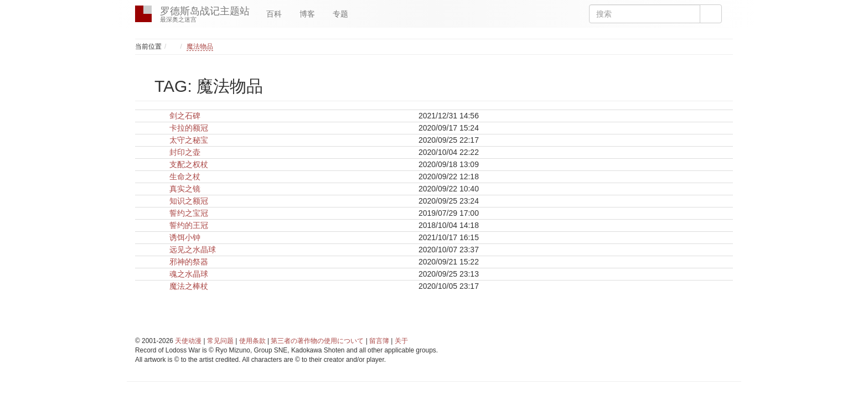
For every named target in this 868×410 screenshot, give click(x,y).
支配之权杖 (189, 164)
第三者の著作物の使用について (317, 341)
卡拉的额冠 (189, 128)
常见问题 (220, 341)
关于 (401, 341)
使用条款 (252, 341)
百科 (274, 14)
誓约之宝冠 (189, 213)
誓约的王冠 (189, 225)
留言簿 (379, 341)
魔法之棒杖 (189, 286)
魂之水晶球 (189, 274)
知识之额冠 (189, 201)
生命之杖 (185, 177)
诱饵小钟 (185, 237)
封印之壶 (185, 152)
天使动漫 (188, 341)
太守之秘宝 (189, 140)
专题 (340, 14)
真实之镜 (185, 189)
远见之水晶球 (193, 250)
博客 (307, 14)
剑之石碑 (185, 116)
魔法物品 (200, 46)
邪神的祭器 (189, 262)
